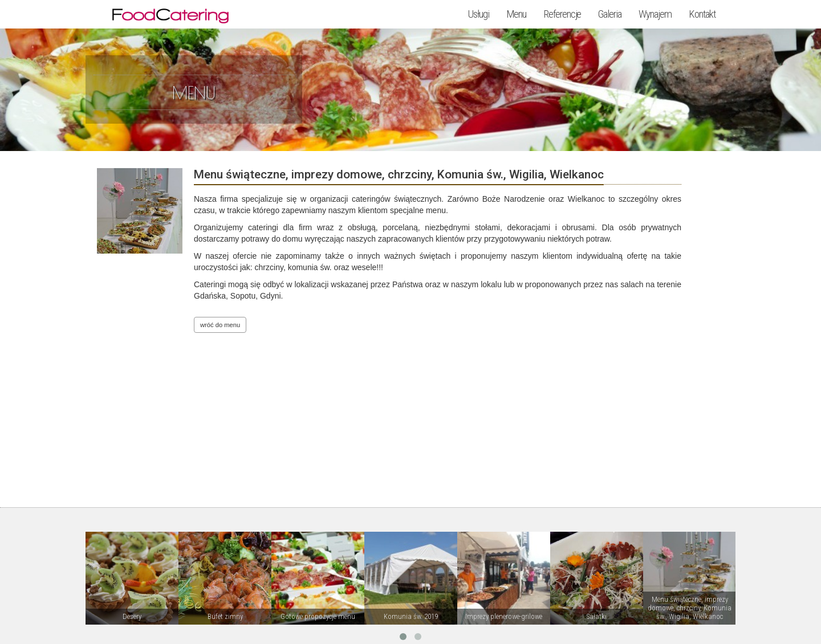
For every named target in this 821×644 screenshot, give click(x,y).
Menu (516, 14)
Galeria (610, 14)
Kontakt (702, 14)
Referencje (562, 14)
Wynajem (655, 14)
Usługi (479, 14)
